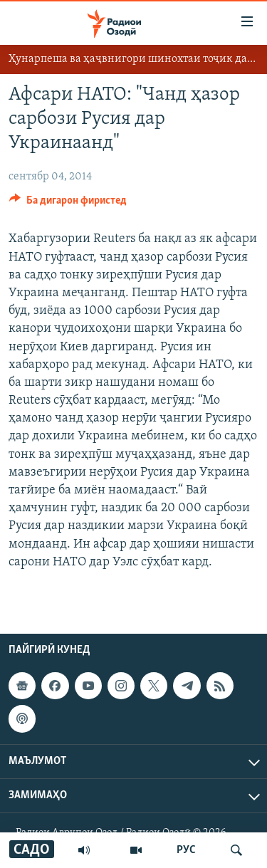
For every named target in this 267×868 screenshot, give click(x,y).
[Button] (68, 204)
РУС (186, 850)
